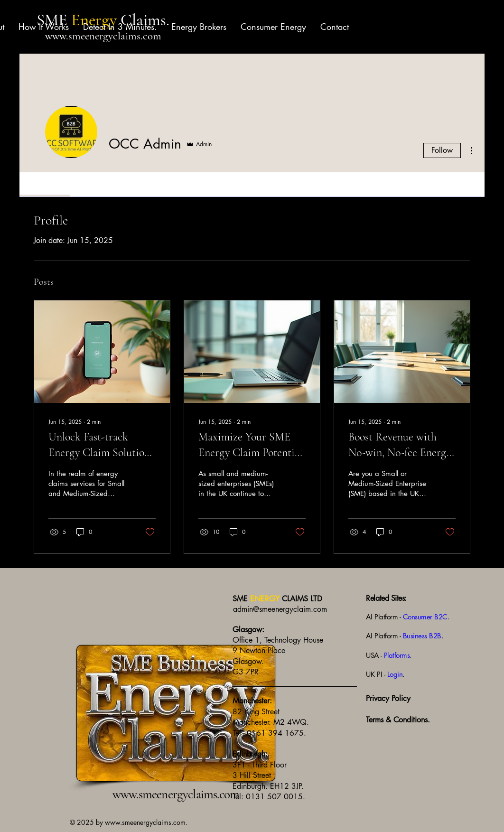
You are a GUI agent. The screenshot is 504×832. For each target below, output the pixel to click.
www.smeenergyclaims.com (103, 36)
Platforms (397, 655)
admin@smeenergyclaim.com (280, 609)
